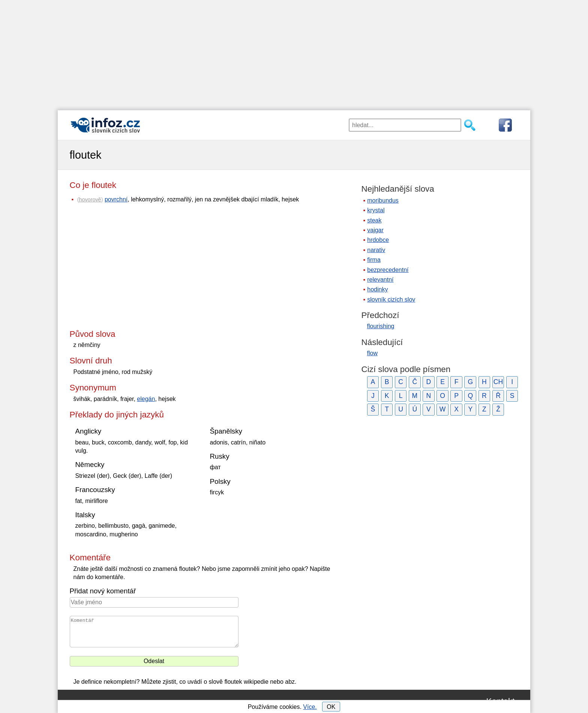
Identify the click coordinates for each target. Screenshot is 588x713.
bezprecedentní (388, 270)
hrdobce (378, 240)
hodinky (377, 289)
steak (374, 220)
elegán (146, 399)
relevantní (380, 280)
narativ (376, 250)
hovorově (90, 200)
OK (331, 707)
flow (372, 353)
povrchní (116, 199)
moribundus (383, 200)
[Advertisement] (294, 53)
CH (498, 382)
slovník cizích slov (391, 299)
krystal (376, 210)
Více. (310, 707)
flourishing (381, 326)
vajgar (375, 230)
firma (374, 260)
